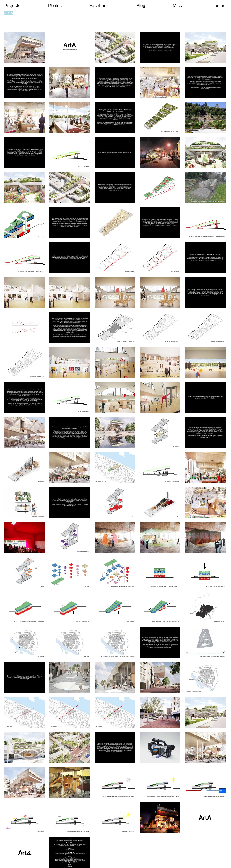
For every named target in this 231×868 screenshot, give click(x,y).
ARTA (9, 13)
